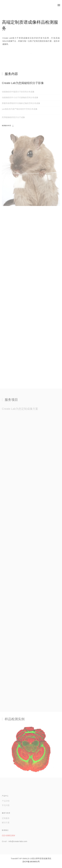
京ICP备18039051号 (31, 862)
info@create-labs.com (18, 841)
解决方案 (6, 823)
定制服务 (6, 818)
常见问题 (6, 805)
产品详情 (6, 801)
